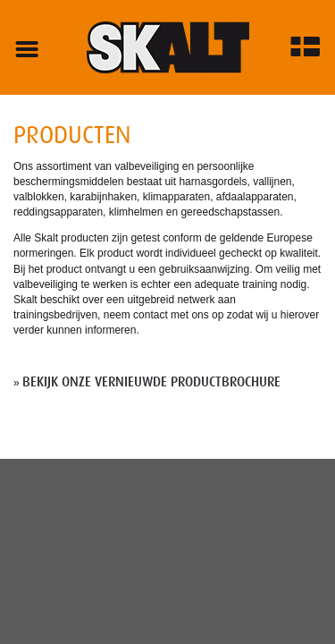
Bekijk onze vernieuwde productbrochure (151, 382)
